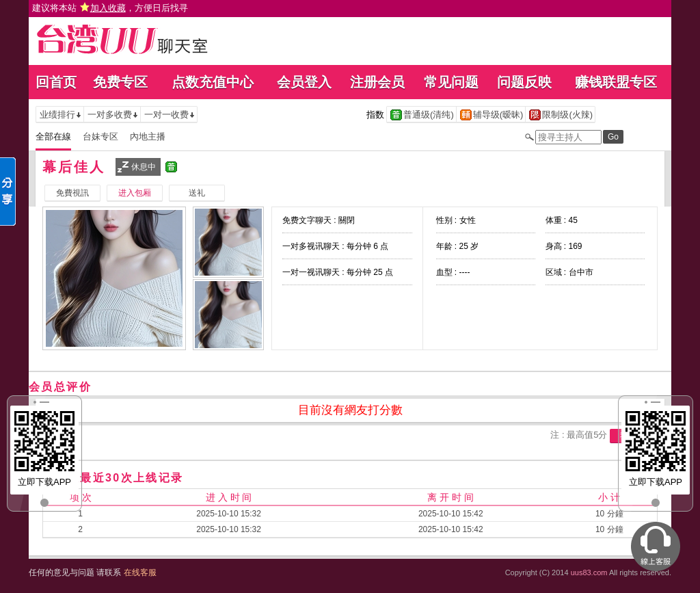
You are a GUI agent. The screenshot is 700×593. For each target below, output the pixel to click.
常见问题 (451, 82)
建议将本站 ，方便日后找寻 (110, 8)
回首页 (56, 82)
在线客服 (140, 572)
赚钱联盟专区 (616, 82)
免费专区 (120, 82)
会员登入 (304, 82)
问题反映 (524, 82)
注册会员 (377, 82)
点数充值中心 (213, 82)
